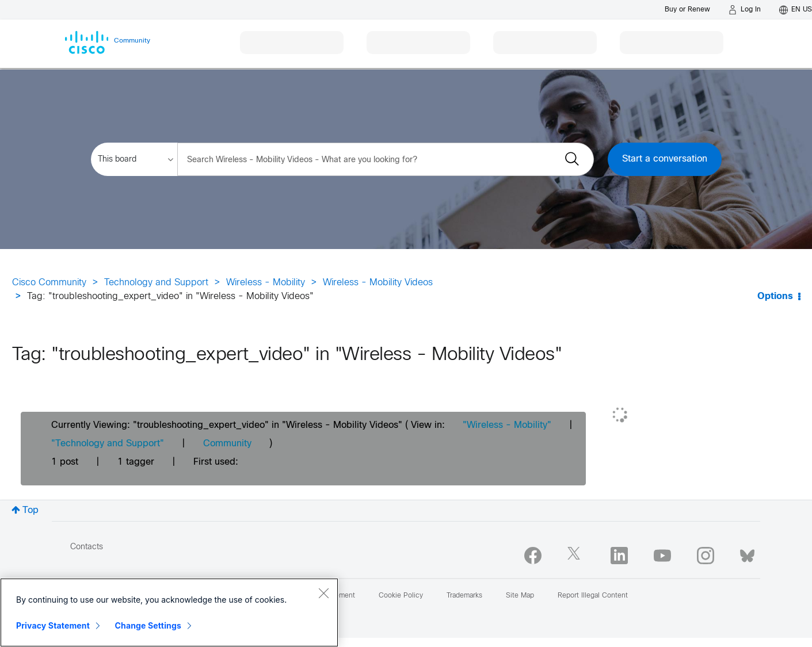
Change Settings (148, 625)
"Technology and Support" (108, 444)
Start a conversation (665, 159)
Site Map (520, 596)
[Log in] (745, 10)
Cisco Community (49, 283)
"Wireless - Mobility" (507, 425)
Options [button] (775, 296)
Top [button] (31, 510)
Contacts (87, 547)
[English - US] (796, 10)
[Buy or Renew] (687, 9)
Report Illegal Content (593, 596)
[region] (169, 612)
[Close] (323, 593)
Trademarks (464, 596)
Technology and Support (156, 283)
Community (227, 444)
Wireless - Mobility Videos (378, 283)
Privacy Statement (53, 625)
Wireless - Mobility (266, 283)
